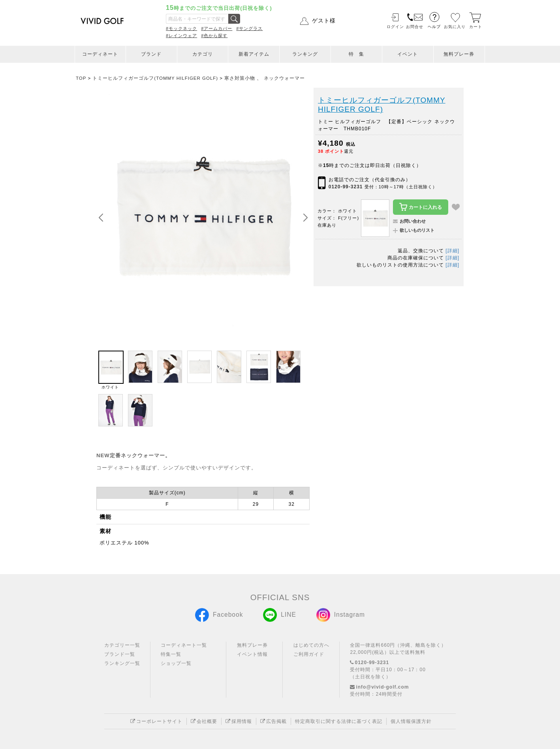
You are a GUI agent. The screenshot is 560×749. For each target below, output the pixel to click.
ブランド (151, 54)
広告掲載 (273, 721)
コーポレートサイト (156, 721)
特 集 (356, 54)
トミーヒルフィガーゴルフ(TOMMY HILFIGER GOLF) (382, 105)
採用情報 (239, 721)
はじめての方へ (311, 645)
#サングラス (249, 28)
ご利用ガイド (309, 654)
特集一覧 (171, 654)
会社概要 (204, 721)
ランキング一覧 (122, 663)
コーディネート (100, 54)
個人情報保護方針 (411, 721)
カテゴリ (203, 54)
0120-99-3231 (346, 187)
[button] (305, 218)
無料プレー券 (459, 54)
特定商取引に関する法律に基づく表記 (339, 721)
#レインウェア (181, 36)
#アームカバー (217, 28)
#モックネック (181, 28)
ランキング (305, 54)
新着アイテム (254, 54)
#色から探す (214, 36)
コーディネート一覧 (184, 645)
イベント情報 (252, 654)
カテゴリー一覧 (122, 645)
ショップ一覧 (176, 663)
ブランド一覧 (120, 654)
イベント (408, 54)
